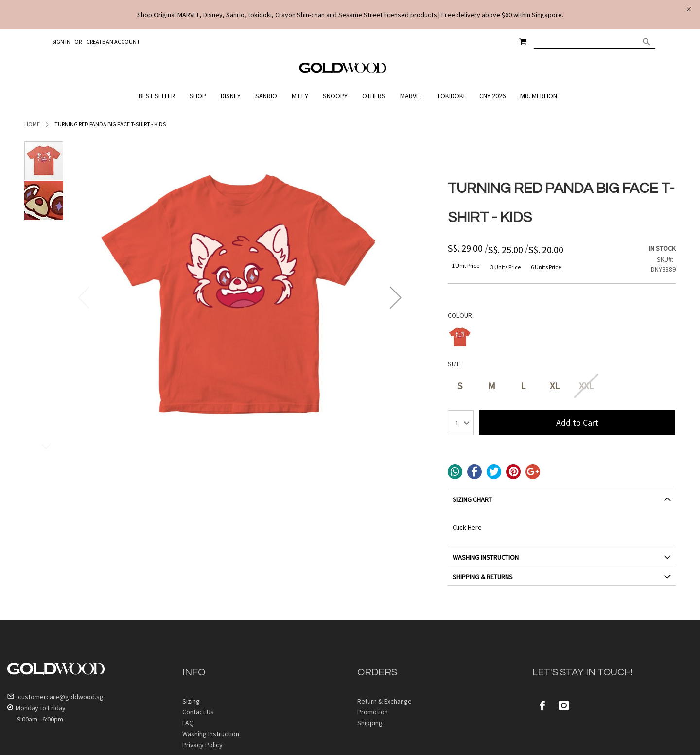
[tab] (562, 503)
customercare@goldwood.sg (55, 697)
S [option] (460, 386)
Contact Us (198, 712)
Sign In (61, 42)
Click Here (467, 527)
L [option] (523, 386)
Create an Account (113, 42)
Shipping (370, 723)
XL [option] (555, 386)
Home (32, 124)
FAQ (188, 723)
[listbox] (562, 338)
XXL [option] (586, 386)
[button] (396, 298)
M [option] (492, 386)
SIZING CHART (472, 499)
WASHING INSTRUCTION (486, 557)
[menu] (350, 96)
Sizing (191, 701)
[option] (460, 337)
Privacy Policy (202, 745)
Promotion (373, 712)
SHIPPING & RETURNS (483, 577)
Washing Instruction (211, 734)
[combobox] (595, 41)
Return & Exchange (385, 701)
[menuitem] (159, 96)
